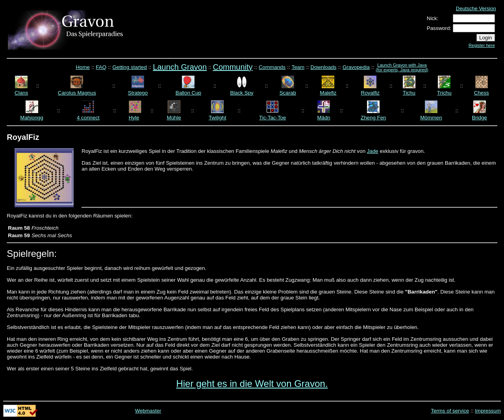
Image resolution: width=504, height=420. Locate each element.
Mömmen (431, 118)
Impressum (488, 411)
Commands (272, 67)
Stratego (138, 93)
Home (83, 67)
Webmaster (148, 411)
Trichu (444, 93)
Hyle (134, 118)
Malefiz (328, 93)
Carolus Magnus (77, 93)
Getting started (129, 67)
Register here (482, 45)
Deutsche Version (476, 8)
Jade (373, 151)
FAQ (101, 67)
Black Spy (242, 93)
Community (233, 67)
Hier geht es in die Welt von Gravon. (252, 384)
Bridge (479, 118)
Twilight (217, 118)
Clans (21, 93)
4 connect (88, 118)
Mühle (174, 118)
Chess (482, 93)
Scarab (288, 93)
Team (298, 67)
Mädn (323, 118)
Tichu (409, 93)
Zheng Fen (373, 118)
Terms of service (450, 411)
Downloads (324, 67)
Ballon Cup (188, 93)
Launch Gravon (180, 67)
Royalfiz (370, 93)
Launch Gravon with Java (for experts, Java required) (402, 67)
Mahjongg (32, 118)
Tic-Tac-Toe (272, 118)
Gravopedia (356, 67)
